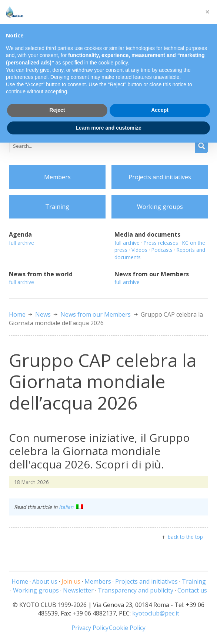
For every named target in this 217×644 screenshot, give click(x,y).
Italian (71, 507)
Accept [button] (160, 110)
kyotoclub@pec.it (156, 613)
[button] (207, 12)
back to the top (185, 537)
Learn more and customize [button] (108, 128)
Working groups (160, 207)
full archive (21, 243)
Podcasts (162, 250)
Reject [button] (57, 110)
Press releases (161, 243)
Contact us (192, 590)
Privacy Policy (90, 628)
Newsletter (78, 590)
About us (45, 581)
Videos (139, 250)
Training (57, 207)
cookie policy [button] (113, 63)
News (43, 314)
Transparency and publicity (136, 590)
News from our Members (96, 314)
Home (17, 314)
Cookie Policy (127, 628)
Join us (71, 581)
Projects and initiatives (160, 177)
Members (57, 177)
